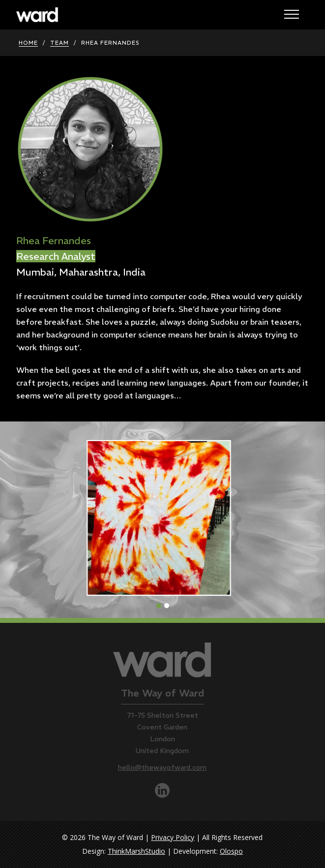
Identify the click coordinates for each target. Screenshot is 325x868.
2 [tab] (169, 605)
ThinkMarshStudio (136, 851)
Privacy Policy (173, 837)
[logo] (37, 19)
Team (59, 43)
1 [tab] (161, 605)
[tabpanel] (162, 520)
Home (28, 43)
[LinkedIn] (162, 795)
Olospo (231, 851)
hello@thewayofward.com (162, 767)
